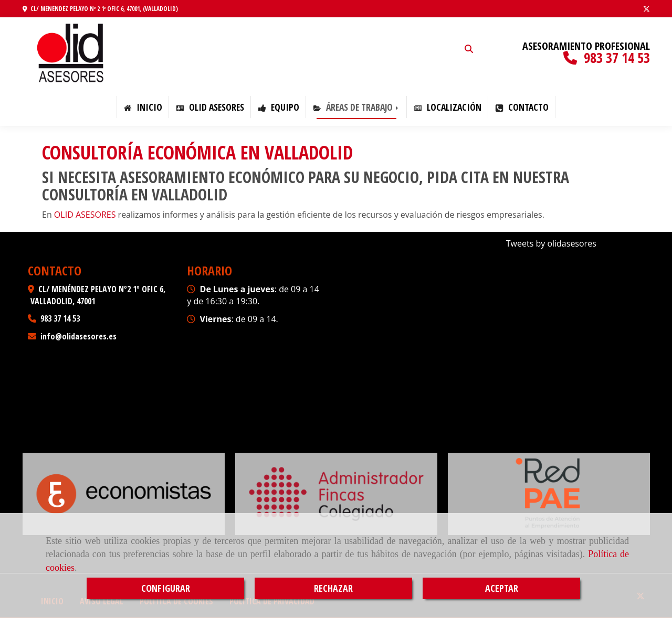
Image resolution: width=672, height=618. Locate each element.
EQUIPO (279, 107)
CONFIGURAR (166, 588)
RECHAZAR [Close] (333, 588)
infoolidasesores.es (78, 336)
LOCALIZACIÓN (448, 107)
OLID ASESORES (210, 107)
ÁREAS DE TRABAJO (356, 107)
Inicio (143, 107)
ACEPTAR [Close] (502, 588)
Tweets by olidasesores (551, 243)
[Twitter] (647, 9)
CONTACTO (522, 107)
